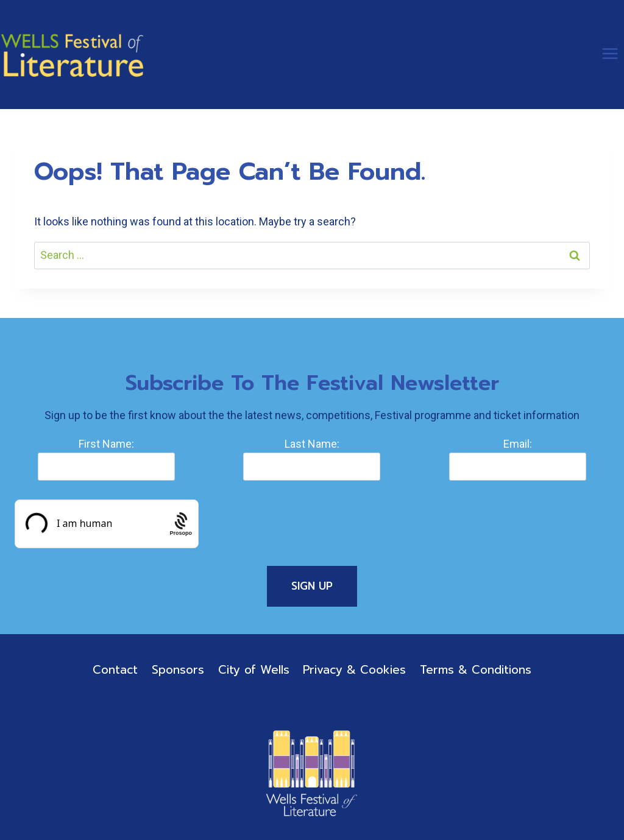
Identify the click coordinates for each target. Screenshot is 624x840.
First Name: (106, 444)
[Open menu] (610, 53)
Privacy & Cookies (354, 670)
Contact (115, 670)
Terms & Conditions (476, 670)
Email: (518, 444)
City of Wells (254, 670)
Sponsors (178, 670)
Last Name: (312, 444)
